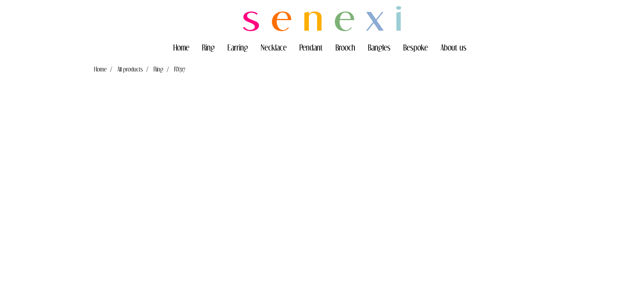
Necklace (274, 47)
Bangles (379, 47)
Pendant (311, 47)
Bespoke (416, 47)
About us (454, 47)
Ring (208, 47)
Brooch (345, 47)
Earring (238, 47)
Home (181, 47)
